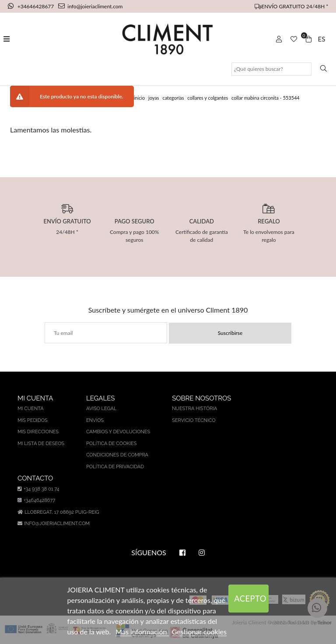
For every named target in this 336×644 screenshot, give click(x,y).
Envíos (95, 420)
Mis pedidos (33, 420)
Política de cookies (112, 444)
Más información (142, 632)
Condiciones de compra (117, 455)
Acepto (250, 599)
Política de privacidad (115, 467)
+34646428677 (32, 6)
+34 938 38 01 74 (38, 489)
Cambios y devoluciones (118, 432)
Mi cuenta (31, 409)
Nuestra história (194, 409)
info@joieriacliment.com (90, 6)
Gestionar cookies (199, 632)
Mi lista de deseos (41, 444)
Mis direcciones (38, 432)
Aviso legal (101, 409)
